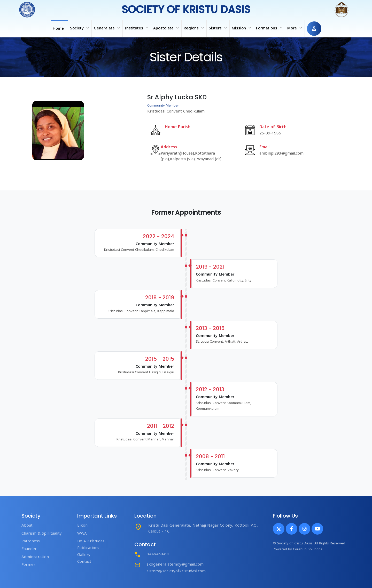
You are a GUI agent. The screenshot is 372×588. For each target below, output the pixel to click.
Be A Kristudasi (91, 541)
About (27, 526)
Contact (84, 562)
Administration (35, 557)
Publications (88, 548)
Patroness (31, 541)
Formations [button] (270, 28)
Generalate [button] (107, 28)
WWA (82, 534)
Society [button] (80, 28)
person (314, 29)
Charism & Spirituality (42, 534)
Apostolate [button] (167, 28)
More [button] (295, 28)
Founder (29, 549)
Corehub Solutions (308, 550)
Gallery (84, 555)
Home (58, 29)
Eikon (82, 526)
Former (28, 565)
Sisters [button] (218, 28)
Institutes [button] (137, 28)
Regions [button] (194, 28)
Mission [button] (242, 28)
